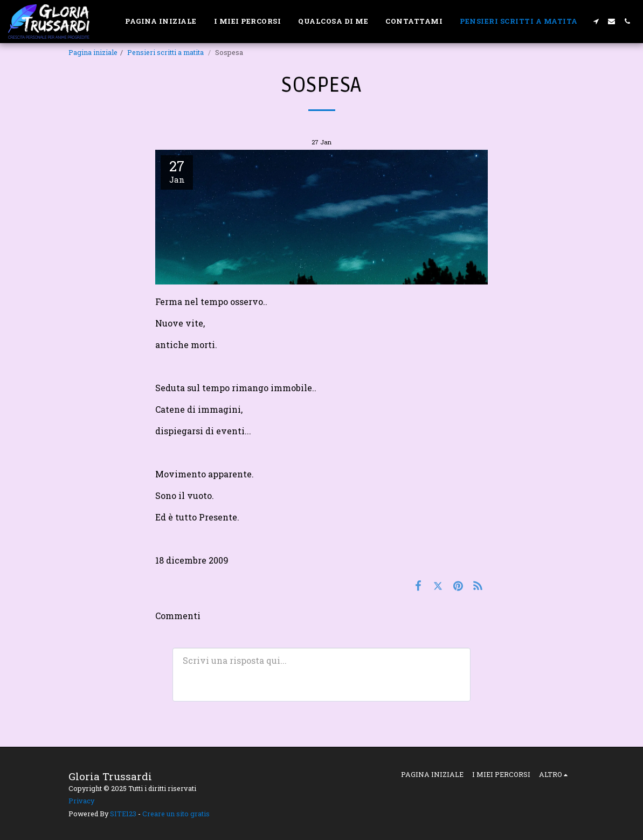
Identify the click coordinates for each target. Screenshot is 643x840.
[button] (596, 21)
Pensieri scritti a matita (166, 52)
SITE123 (123, 814)
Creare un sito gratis (176, 814)
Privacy (81, 801)
